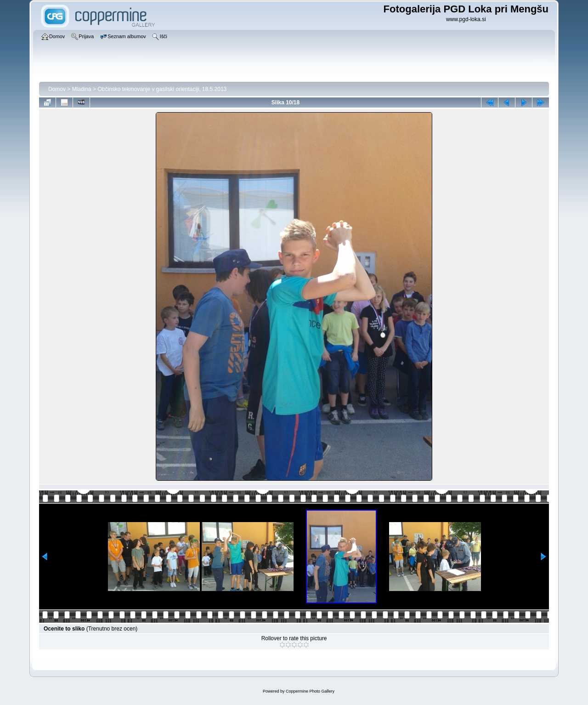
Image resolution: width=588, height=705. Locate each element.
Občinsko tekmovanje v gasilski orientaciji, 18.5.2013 (162, 89)
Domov (57, 89)
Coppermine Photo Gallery (310, 691)
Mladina (82, 89)
